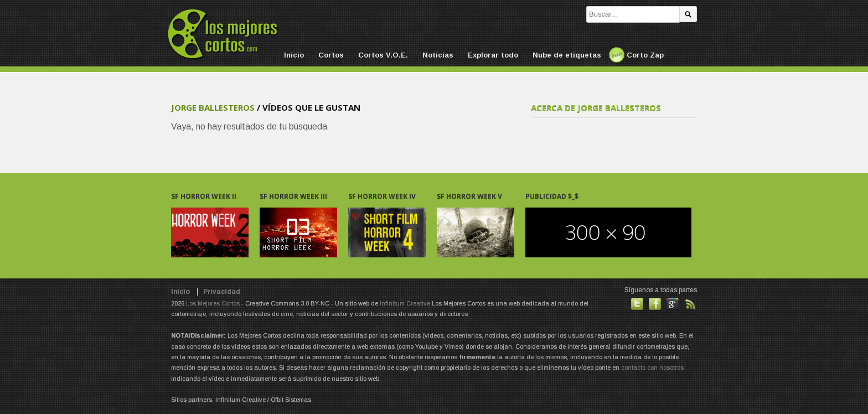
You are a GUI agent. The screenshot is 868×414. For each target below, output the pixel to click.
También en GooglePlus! (673, 304)
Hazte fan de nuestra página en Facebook (655, 304)
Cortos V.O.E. (383, 55)
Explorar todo (493, 55)
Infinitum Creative (405, 303)
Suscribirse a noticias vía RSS (690, 304)
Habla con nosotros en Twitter (637, 304)
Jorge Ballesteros (213, 107)
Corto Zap (645, 55)
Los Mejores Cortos (213, 303)
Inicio (294, 55)
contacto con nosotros (652, 368)
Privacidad (222, 292)
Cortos (331, 55)
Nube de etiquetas (567, 55)
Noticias (438, 55)
